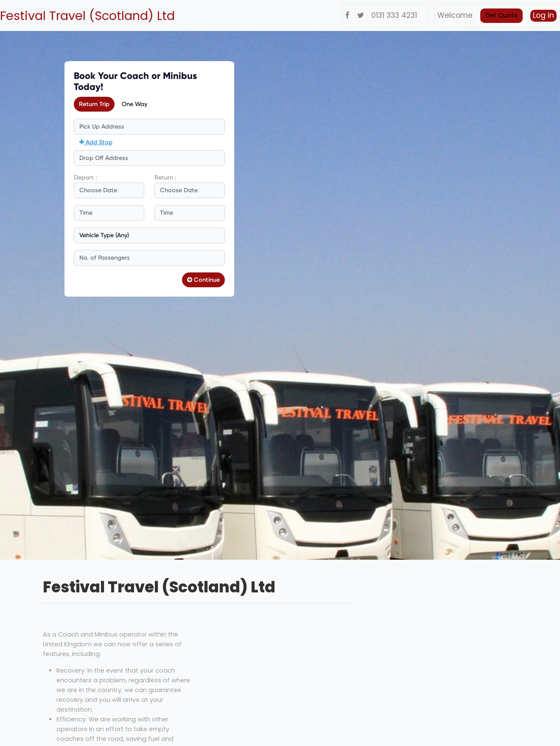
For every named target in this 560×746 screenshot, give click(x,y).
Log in (543, 15)
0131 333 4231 (394, 15)
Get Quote (501, 15)
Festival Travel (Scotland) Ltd (87, 16)
